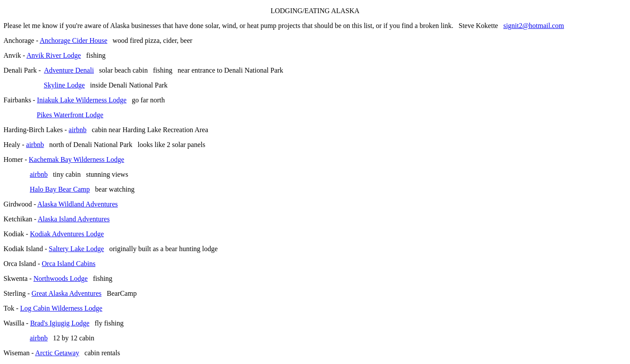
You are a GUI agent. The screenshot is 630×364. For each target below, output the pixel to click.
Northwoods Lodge (60, 278)
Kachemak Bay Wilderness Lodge (77, 159)
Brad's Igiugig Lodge (60, 323)
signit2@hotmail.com (534, 26)
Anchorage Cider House (74, 40)
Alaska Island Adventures (73, 219)
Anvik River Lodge (53, 55)
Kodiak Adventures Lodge (67, 234)
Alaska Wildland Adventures (77, 204)
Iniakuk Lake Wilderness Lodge (82, 100)
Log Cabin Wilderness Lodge (61, 308)
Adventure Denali (69, 70)
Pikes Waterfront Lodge (70, 115)
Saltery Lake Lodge (77, 249)
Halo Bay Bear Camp (60, 189)
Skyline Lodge (64, 85)
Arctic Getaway (57, 353)
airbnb (78, 130)
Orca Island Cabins (69, 264)
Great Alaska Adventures (66, 293)
